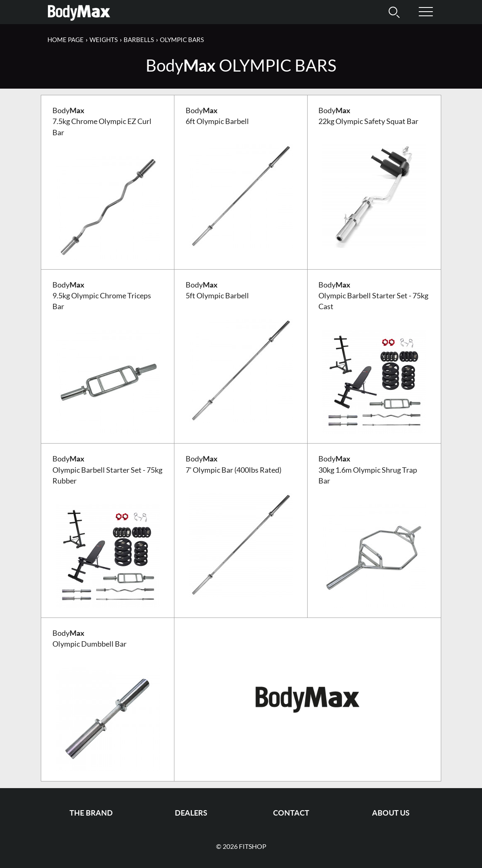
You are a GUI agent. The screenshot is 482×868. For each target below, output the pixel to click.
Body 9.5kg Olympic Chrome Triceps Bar (102, 296)
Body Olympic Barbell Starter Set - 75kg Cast (373, 296)
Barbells (139, 40)
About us (391, 813)
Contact (291, 813)
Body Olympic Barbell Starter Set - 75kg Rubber (107, 470)
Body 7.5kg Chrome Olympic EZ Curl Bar (102, 122)
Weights (104, 40)
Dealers (191, 813)
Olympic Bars (182, 40)
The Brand (91, 813)
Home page (66, 40)
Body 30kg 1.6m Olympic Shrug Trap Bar (368, 470)
